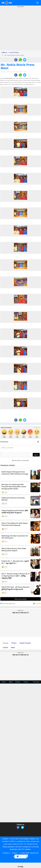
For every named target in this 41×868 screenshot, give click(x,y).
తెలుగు (13, 647)
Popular (6, 643)
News (4, 682)
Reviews (36, 682)
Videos (26, 682)
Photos (14, 643)
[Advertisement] (20, 30)
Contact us (7, 853)
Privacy (15, 853)
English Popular (25, 643)
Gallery (18, 682)
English (6, 647)
